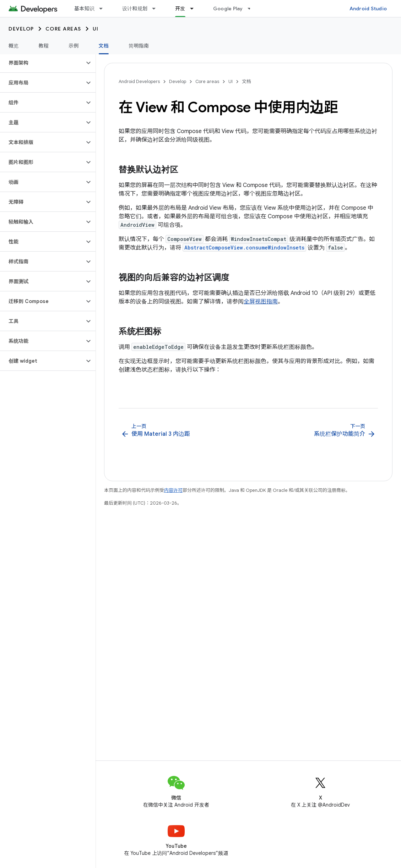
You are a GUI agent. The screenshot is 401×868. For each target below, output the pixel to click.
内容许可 (173, 490)
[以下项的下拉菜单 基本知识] (104, 9)
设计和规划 (135, 9)
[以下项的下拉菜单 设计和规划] (157, 9)
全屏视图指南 (261, 302)
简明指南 (139, 46)
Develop (21, 29)
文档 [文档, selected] (104, 46)
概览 (14, 46)
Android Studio (368, 9)
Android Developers (139, 81)
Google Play (228, 9)
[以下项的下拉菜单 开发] (195, 9)
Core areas (63, 29)
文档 (246, 81)
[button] (42, 63)
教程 (44, 46)
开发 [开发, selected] (180, 9)
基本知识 (84, 9)
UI (96, 29)
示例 (74, 46)
